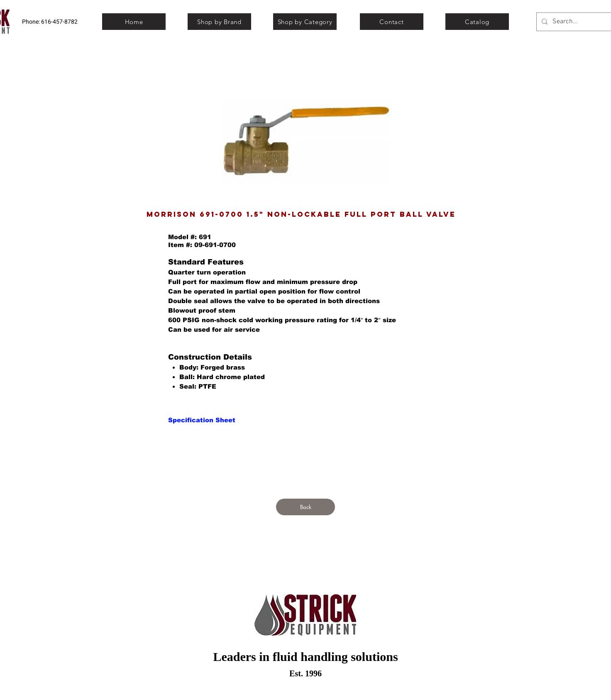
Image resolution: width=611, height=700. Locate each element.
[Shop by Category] (305, 22)
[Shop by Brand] (219, 22)
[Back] (305, 507)
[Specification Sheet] (202, 420)
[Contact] (392, 22)
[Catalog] (477, 22)
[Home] (134, 22)
